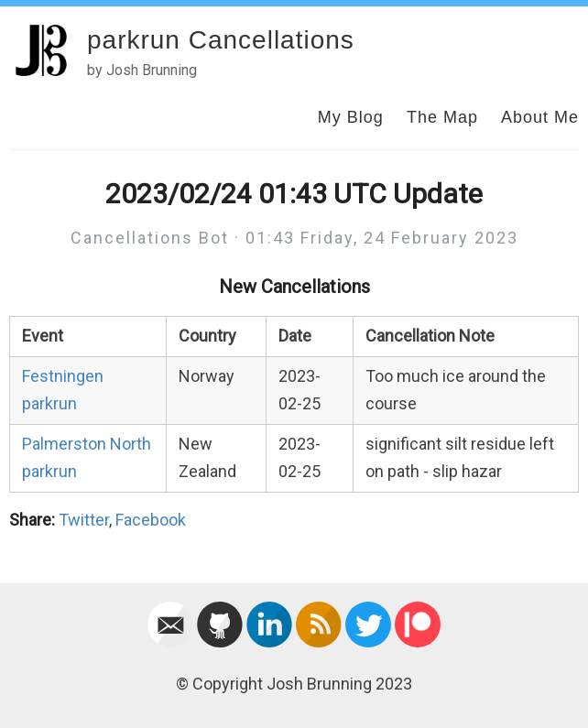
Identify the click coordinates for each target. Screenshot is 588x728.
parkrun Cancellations (221, 40)
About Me (540, 117)
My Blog (351, 117)
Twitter (84, 520)
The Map (442, 117)
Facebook (151, 520)
